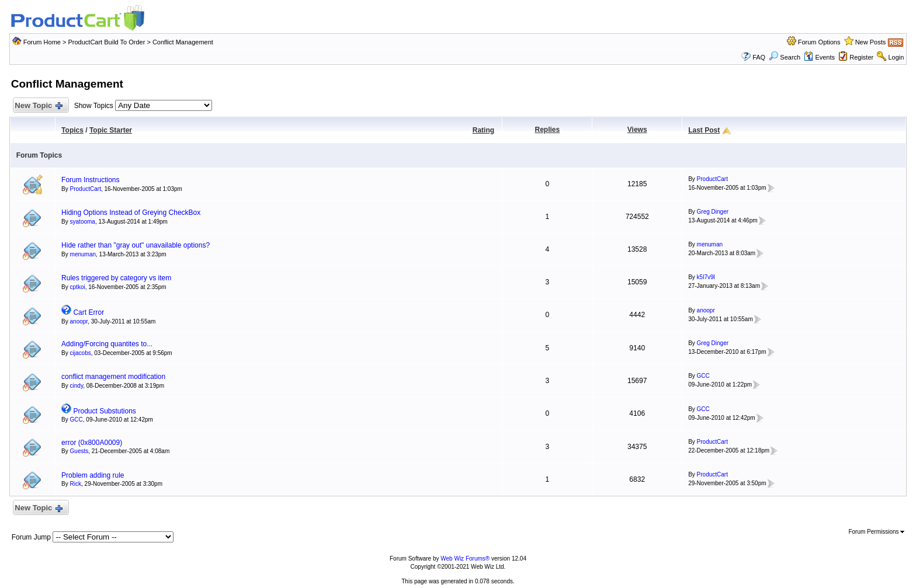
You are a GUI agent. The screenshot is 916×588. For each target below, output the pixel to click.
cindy (77, 386)
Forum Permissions (876, 532)
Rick (76, 484)
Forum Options (819, 42)
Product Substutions (104, 411)
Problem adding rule (93, 475)
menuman (83, 254)
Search (785, 57)
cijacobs (81, 353)
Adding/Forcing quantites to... (107, 344)
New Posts (871, 42)
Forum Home (42, 42)
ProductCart (86, 189)
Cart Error (89, 312)
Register (861, 57)
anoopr (79, 321)
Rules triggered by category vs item (116, 278)
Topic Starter (111, 130)
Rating (483, 130)
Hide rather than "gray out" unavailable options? (136, 245)
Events (819, 57)
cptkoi (78, 287)
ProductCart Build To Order (106, 42)
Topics (72, 130)
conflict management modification (113, 377)
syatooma (83, 222)
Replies (548, 130)
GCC (703, 376)
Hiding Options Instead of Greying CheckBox (131, 213)
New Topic (38, 106)
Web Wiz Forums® (465, 559)
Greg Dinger (713, 212)
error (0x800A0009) (92, 443)
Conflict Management (183, 42)
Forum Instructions (90, 180)
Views (637, 130)
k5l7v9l (706, 277)
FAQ (759, 57)
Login (896, 57)
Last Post (704, 130)
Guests (79, 451)
